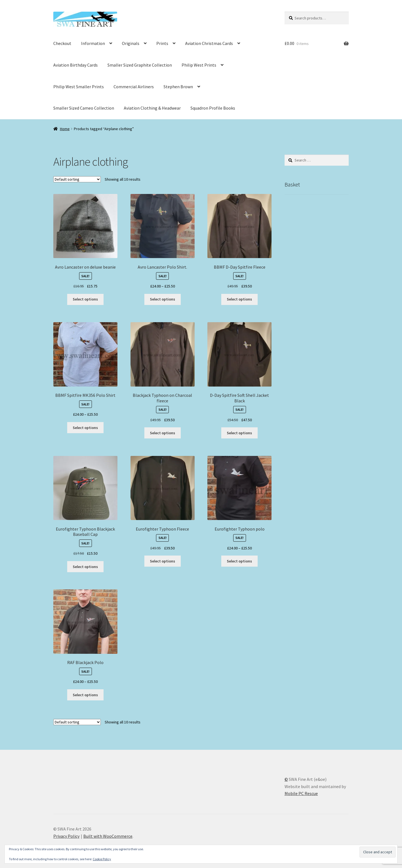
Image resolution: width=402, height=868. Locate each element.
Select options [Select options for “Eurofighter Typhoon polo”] (239, 561)
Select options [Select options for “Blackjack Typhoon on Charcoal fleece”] (163, 433)
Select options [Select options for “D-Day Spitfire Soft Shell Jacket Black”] (239, 433)
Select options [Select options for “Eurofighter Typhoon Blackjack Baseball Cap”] (85, 567)
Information (93, 43)
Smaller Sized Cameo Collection (84, 108)
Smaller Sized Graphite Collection (140, 65)
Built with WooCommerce (108, 836)
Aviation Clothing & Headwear (152, 108)
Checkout (62, 43)
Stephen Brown (178, 87)
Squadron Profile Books (213, 108)
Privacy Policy (66, 836)
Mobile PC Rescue (301, 793)
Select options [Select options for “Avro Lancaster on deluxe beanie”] (85, 299)
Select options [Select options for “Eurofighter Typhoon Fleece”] (163, 561)
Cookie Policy (102, 859)
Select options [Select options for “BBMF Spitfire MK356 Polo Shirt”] (85, 428)
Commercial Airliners (134, 87)
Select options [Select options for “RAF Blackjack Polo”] (85, 695)
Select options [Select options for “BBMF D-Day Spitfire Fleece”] (239, 299)
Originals (131, 43)
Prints (162, 43)
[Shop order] (77, 179)
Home (65, 129)
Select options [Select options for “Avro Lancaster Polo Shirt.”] (163, 299)
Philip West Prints (199, 65)
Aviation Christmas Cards (209, 43)
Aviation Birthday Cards (76, 65)
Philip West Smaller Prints (79, 87)
